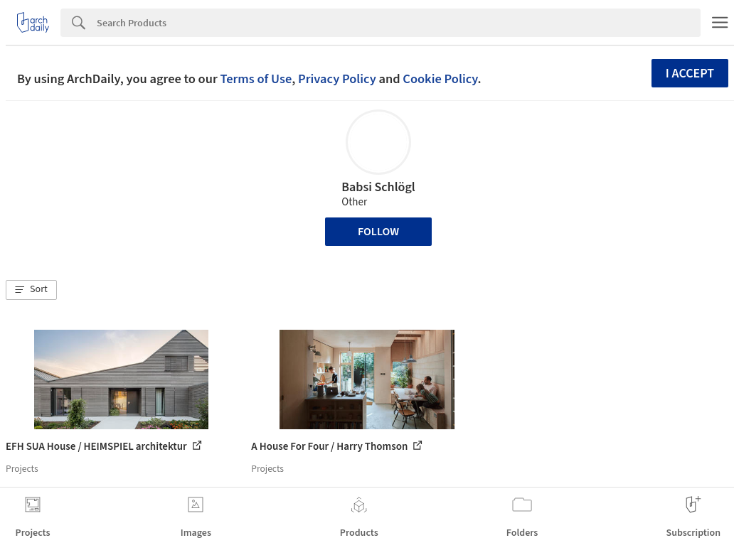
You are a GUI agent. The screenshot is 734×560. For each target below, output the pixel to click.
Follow (378, 232)
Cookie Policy (440, 79)
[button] (31, 290)
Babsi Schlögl (378, 187)
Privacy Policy (337, 79)
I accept (690, 74)
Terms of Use (256, 79)
